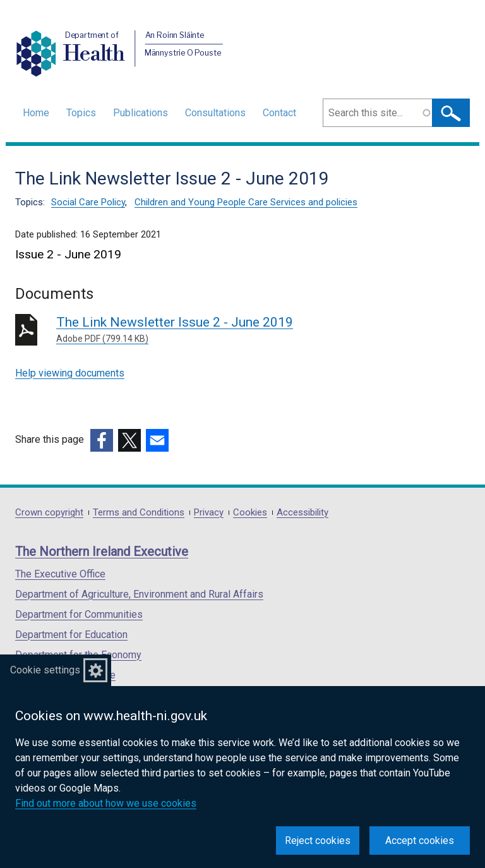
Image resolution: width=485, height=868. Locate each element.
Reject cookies (318, 841)
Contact (279, 113)
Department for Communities (79, 614)
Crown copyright (49, 513)
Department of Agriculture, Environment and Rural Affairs (139, 594)
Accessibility (302, 513)
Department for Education (71, 635)
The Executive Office (60, 574)
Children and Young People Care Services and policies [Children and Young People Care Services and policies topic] (246, 202)
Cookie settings (45, 670)
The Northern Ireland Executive (102, 552)
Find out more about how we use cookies (106, 803)
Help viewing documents (70, 373)
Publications (141, 113)
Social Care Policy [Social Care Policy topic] (88, 202)
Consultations (215, 113)
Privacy (209, 513)
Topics (81, 113)
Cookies (250, 513)
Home (36, 113)
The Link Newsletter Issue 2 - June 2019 (238, 330)
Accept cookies (420, 841)
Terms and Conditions (139, 513)
